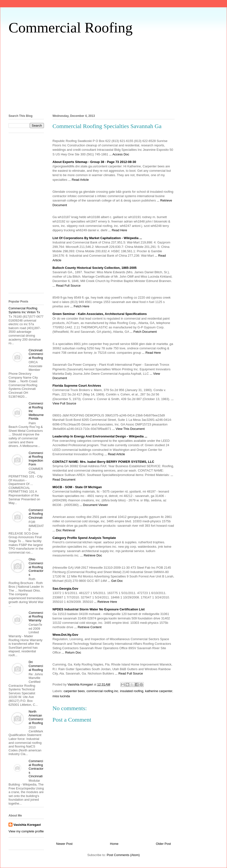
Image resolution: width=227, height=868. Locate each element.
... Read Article (78, 180)
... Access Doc (119, 154)
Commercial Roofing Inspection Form (36, 459)
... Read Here (118, 230)
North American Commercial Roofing (36, 717)
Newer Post (64, 844)
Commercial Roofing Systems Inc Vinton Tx (24, 310)
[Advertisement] (113, 73)
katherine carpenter (159, 691)
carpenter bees (74, 691)
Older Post (163, 844)
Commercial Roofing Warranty (36, 616)
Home (114, 844)
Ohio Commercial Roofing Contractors (36, 567)
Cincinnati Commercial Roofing (36, 354)
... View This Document (128, 429)
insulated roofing (132, 691)
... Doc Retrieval (64, 530)
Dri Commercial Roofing (36, 666)
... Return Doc (71, 652)
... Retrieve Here (106, 602)
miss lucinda (61, 696)
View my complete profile (26, 831)
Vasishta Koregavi (27, 825)
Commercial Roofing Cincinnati (36, 514)
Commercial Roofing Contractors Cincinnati (36, 769)
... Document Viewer (94, 505)
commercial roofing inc (103, 691)
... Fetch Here (80, 306)
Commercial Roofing (71, 28)
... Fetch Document (143, 332)
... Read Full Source (67, 286)
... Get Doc (115, 581)
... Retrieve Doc (91, 555)
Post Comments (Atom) (123, 855)
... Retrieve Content (88, 627)
